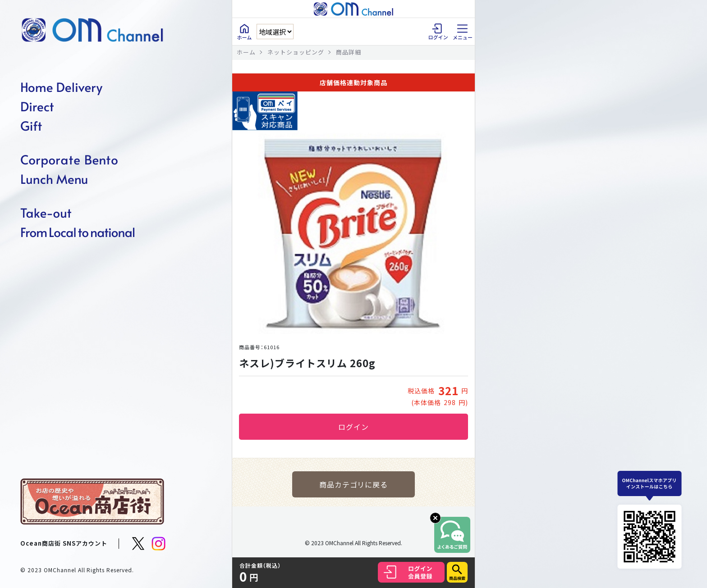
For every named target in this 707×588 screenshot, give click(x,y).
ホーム (246, 52)
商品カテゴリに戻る (354, 484)
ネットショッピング (296, 52)
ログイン (353, 427)
